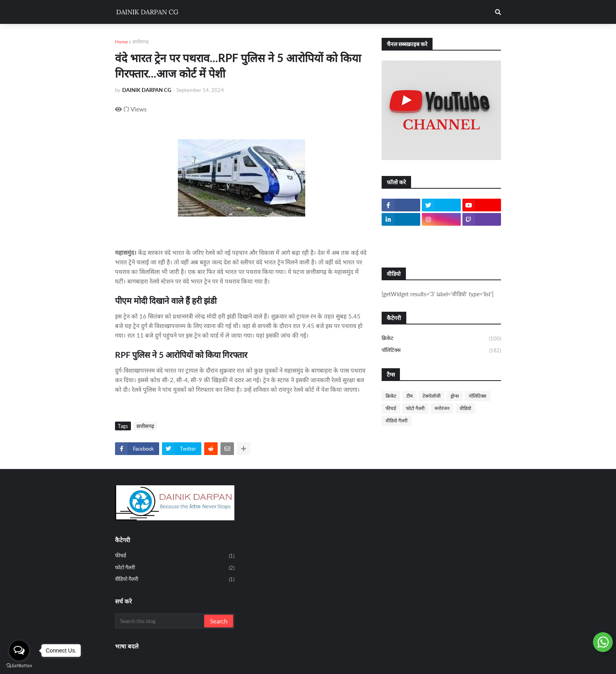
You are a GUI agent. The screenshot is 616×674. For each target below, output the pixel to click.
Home (121, 42)
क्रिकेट (441, 339)
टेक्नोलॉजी (432, 396)
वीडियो (465, 408)
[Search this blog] (160, 621)
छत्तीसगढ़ (141, 42)
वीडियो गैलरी (397, 421)
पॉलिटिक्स (441, 351)
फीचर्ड (391, 408)
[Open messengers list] (19, 651)
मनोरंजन (442, 408)
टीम (409, 396)
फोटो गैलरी (415, 408)
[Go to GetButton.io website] (19, 666)
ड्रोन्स (455, 396)
